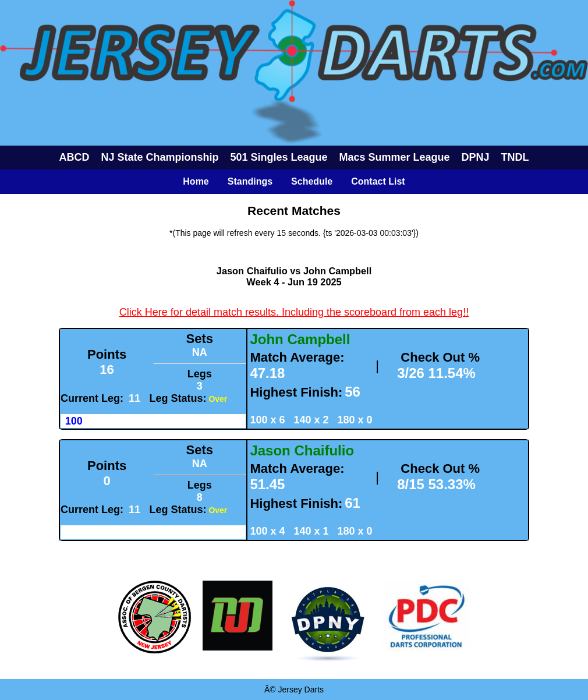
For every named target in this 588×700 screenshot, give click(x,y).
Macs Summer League (395, 157)
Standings (250, 181)
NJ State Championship (160, 157)
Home (196, 181)
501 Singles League (279, 157)
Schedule (312, 181)
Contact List (378, 181)
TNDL (515, 157)
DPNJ (476, 157)
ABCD (74, 157)
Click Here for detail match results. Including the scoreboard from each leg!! (294, 312)
